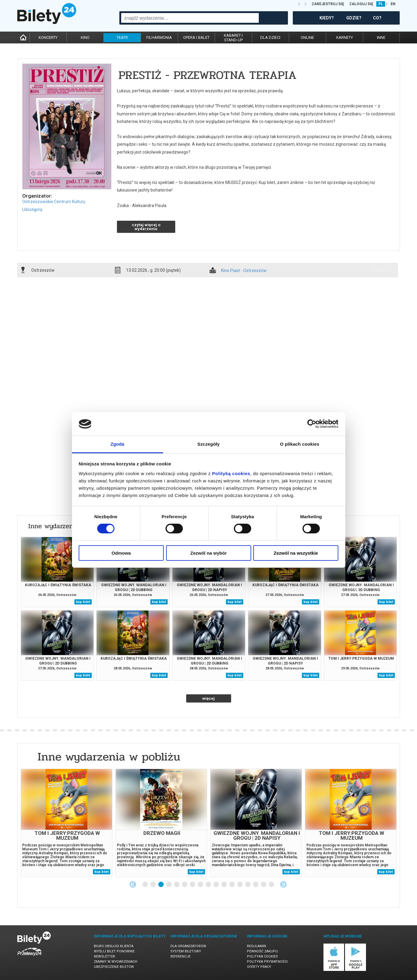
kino (85, 37)
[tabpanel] (67, 823)
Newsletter (104, 956)
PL (381, 4)
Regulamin (256, 946)
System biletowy (186, 951)
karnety (345, 37)
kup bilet (83, 602)
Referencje (180, 956)
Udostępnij (32, 209)
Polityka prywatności (267, 962)
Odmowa (121, 553)
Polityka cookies (262, 956)
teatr (122, 37)
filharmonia (159, 37)
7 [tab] (193, 885)
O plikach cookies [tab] (300, 444)
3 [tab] (161, 885)
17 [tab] (272, 885)
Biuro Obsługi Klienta (114, 946)
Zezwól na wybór (208, 553)
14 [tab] (248, 885)
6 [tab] (185, 885)
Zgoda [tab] (118, 444)
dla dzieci (270, 37)
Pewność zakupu (262, 951)
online (307, 37)
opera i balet (196, 37)
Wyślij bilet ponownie (114, 951)
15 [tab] (256, 885)
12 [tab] (232, 885)
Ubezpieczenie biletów (114, 967)
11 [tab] (224, 885)
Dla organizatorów (188, 946)
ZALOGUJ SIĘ (361, 4)
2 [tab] (153, 885)
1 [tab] (145, 885)
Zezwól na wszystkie (296, 553)
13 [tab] (240, 885)
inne (381, 37)
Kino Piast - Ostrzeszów (244, 271)
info (380, 270)
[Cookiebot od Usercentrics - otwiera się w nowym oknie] (312, 424)
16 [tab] (264, 885)
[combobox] (190, 18)
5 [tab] (177, 885)
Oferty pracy (259, 967)
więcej (208, 698)
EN (393, 4)
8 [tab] (201, 885)
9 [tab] (209, 885)
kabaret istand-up (233, 38)
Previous (133, 884)
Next (283, 884)
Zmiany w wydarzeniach (116, 962)
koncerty (48, 37)
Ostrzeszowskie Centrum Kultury (54, 202)
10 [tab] (217, 885)
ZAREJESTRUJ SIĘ (328, 4)
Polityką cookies (231, 473)
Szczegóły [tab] (208, 444)
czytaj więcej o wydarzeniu (146, 227)
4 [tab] (169, 885)
